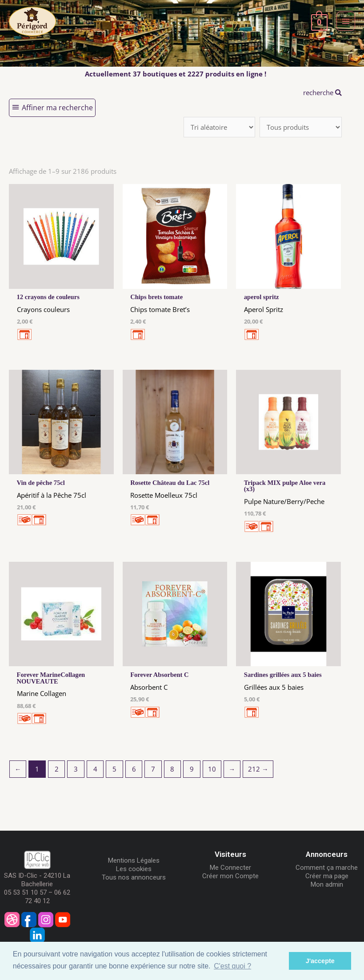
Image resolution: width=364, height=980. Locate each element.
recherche (322, 92)
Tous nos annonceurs (134, 877)
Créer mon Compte (230, 876)
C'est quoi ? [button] (232, 966)
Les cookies (134, 869)
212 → (258, 769)
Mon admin (327, 884)
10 (212, 769)
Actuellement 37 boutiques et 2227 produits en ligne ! (176, 74)
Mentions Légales (134, 860)
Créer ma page (327, 876)
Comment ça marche (327, 868)
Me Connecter (230, 868)
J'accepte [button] (320, 961)
